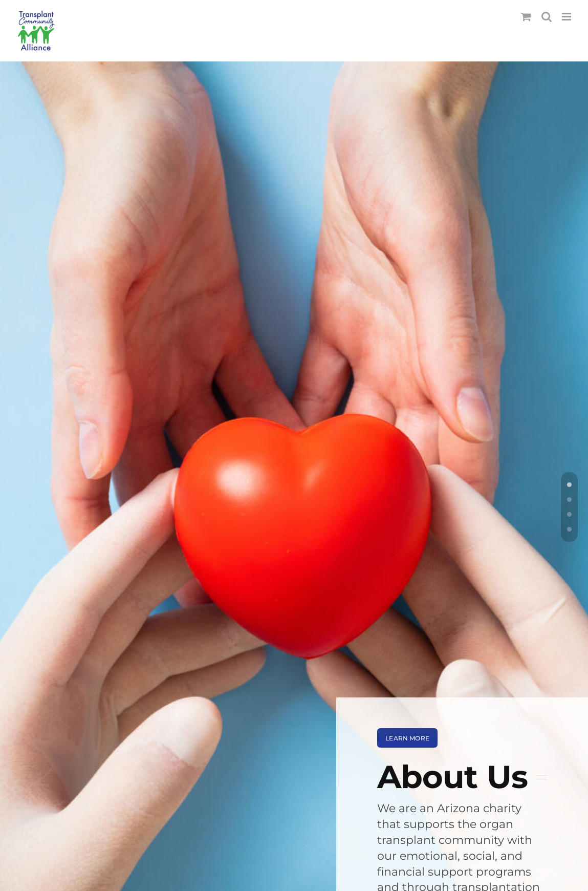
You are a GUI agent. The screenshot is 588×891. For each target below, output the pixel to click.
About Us (452, 777)
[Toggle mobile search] (547, 17)
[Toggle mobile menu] (567, 17)
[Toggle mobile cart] (526, 17)
